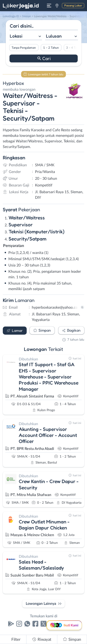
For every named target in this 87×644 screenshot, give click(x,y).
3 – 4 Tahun (74, 48)
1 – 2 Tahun (51, 48)
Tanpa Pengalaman (24, 48)
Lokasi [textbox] (16, 36)
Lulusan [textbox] (54, 36)
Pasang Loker (73, 5)
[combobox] (25, 37)
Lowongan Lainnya (41, 604)
